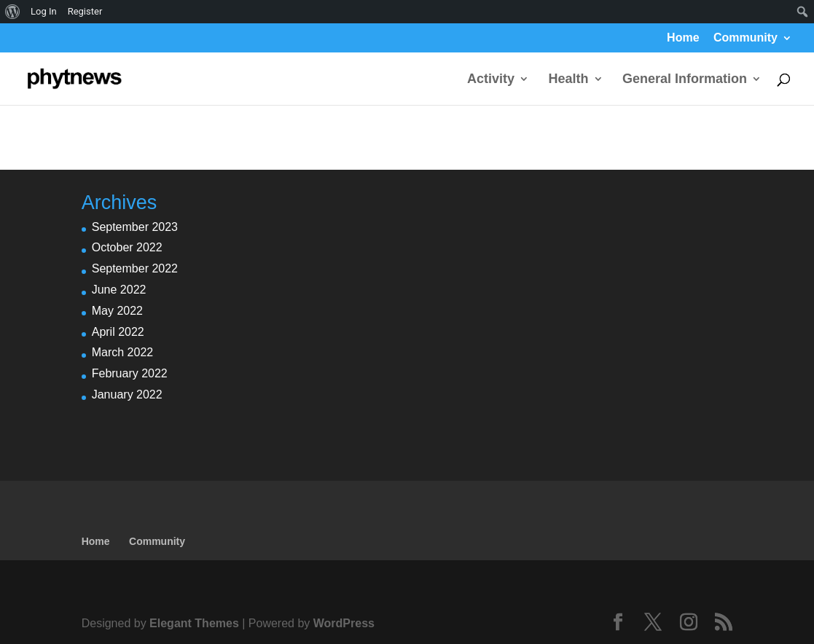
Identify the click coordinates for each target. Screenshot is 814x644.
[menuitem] (13, 12)
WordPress (344, 623)
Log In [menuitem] (44, 11)
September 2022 (135, 268)
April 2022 (118, 332)
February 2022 (130, 373)
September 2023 (135, 227)
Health (569, 80)
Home (683, 38)
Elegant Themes (194, 623)
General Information (685, 80)
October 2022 (127, 247)
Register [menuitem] (85, 11)
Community (745, 38)
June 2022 (119, 290)
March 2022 (123, 352)
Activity (491, 80)
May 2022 (117, 311)
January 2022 (127, 394)
